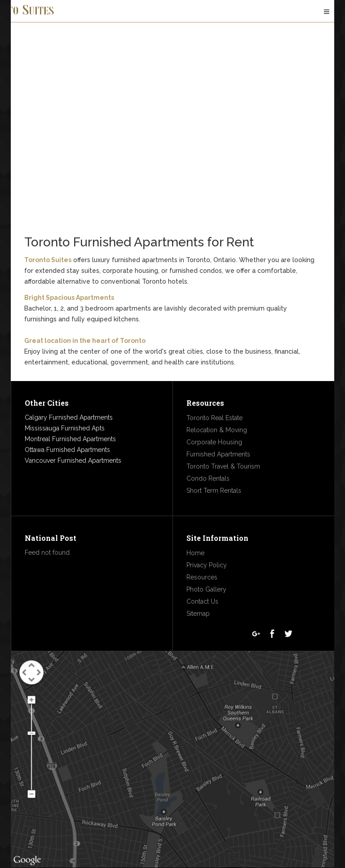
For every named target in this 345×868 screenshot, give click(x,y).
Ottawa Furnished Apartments (67, 450)
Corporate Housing (214, 442)
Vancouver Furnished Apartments (73, 460)
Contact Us (202, 601)
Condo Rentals (208, 478)
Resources (202, 577)
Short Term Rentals (214, 491)
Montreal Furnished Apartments (70, 439)
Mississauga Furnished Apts (65, 428)
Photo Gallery (206, 589)
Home (195, 553)
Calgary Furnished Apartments (69, 417)
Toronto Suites (48, 260)
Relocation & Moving (217, 430)
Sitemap (198, 614)
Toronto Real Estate (215, 418)
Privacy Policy (207, 565)
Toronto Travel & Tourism (223, 466)
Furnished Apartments (218, 454)
